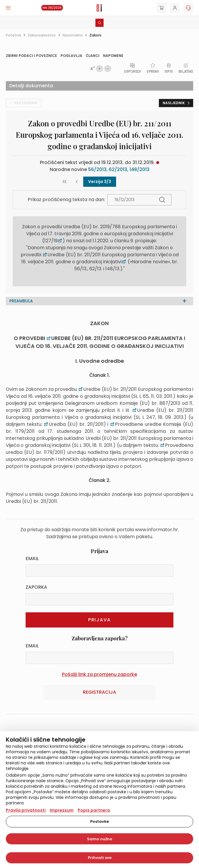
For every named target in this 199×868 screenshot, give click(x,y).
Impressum (62, 810)
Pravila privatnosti (26, 810)
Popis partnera (94, 810)
